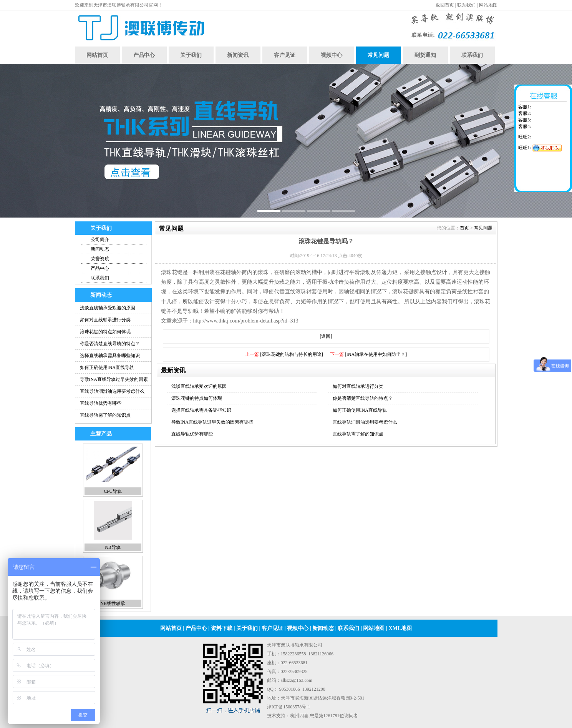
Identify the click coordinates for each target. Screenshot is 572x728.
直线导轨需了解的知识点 (105, 415)
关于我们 (191, 55)
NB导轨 (113, 547)
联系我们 (466, 5)
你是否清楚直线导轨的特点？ (110, 344)
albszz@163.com (297, 680)
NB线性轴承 (113, 603)
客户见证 (285, 55)
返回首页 (445, 5)
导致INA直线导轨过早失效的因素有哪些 (212, 422)
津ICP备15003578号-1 (289, 707)
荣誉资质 (100, 259)
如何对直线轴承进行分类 (105, 320)
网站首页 (97, 55)
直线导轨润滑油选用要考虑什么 (112, 391)
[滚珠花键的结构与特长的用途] (292, 354)
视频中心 (332, 55)
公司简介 (100, 239)
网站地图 (488, 5)
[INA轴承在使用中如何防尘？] (376, 354)
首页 (464, 228)
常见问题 (378, 55)
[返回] (326, 336)
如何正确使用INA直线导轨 (107, 367)
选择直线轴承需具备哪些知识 (110, 356)
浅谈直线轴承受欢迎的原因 (108, 308)
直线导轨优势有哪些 (101, 403)
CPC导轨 (113, 491)
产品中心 (144, 55)
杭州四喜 (299, 716)
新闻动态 (100, 249)
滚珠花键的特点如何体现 (105, 332)
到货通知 (425, 55)
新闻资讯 (238, 55)
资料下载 (222, 628)
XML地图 (400, 628)
